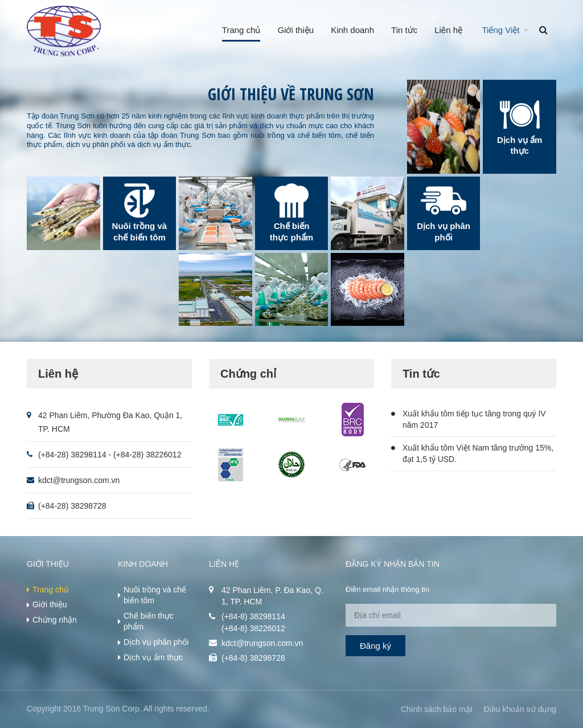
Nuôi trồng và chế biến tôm (155, 595)
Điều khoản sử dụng (520, 709)
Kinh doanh (352, 30)
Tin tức (404, 30)
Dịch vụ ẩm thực (153, 657)
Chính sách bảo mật (437, 709)
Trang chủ (241, 30)
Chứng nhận (55, 620)
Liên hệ (448, 30)
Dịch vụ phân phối (156, 642)
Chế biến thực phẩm (149, 621)
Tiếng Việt (501, 30)
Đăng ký (375, 646)
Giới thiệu (295, 30)
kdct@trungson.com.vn (79, 480)
